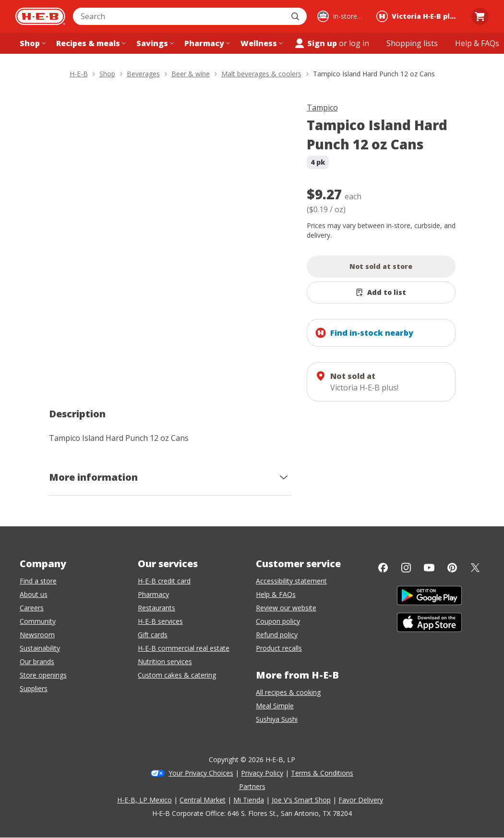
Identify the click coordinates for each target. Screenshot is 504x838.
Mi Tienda (249, 800)
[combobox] (179, 16)
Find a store (38, 581)
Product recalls (279, 648)
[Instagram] (406, 568)
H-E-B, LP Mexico (144, 800)
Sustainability (40, 648)
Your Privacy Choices (201, 773)
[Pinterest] (452, 568)
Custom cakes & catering (177, 675)
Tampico (322, 108)
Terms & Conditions (322, 773)
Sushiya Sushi (277, 719)
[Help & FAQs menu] (477, 43)
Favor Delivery (361, 800)
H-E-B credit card (164, 581)
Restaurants (156, 608)
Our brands (37, 662)
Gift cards (153, 635)
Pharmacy (153, 594)
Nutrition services (165, 662)
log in (359, 43)
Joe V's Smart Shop (301, 800)
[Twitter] (475, 568)
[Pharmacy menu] (206, 43)
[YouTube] (429, 568)
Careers (32, 608)
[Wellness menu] (261, 43)
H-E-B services (160, 621)
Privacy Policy (262, 773)
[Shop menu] (32, 43)
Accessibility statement (291, 581)
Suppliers (34, 688)
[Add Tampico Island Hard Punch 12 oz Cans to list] (381, 292)
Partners (252, 786)
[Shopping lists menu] (412, 43)
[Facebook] (383, 568)
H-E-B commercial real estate (184, 648)
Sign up (315, 43)
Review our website (286, 608)
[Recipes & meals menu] (90, 43)
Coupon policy (278, 621)
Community (38, 621)
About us (34, 594)
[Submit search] (296, 16)
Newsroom (37, 635)
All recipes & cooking (288, 692)
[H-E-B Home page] (40, 16)
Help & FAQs (276, 594)
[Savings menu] (154, 43)
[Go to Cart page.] (480, 16)
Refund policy (277, 635)
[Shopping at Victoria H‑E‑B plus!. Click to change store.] (419, 16)
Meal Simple (275, 706)
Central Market (203, 800)
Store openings (43, 675)
